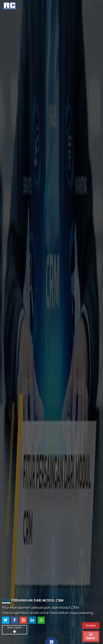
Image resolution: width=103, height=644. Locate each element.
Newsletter (91, 625)
